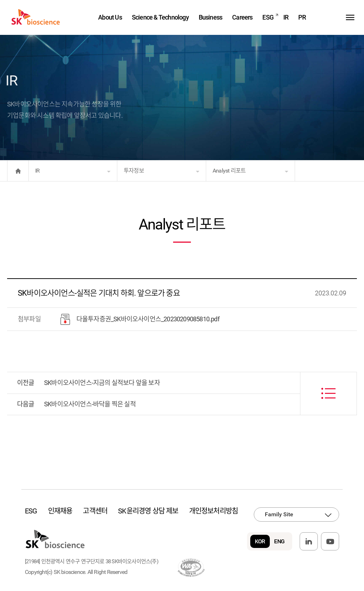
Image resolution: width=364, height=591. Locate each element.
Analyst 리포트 (229, 171)
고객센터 (95, 511)
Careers (242, 17)
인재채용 (60, 511)
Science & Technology (160, 17)
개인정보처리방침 (214, 511)
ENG (279, 541)
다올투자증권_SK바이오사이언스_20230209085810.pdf (140, 319)
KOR (260, 541)
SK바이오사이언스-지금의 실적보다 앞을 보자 (102, 383)
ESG (268, 17)
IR (286, 17)
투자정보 (134, 171)
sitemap (350, 17)
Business (211, 17)
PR (302, 17)
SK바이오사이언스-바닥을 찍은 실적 (90, 404)
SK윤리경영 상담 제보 (148, 511)
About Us (110, 17)
